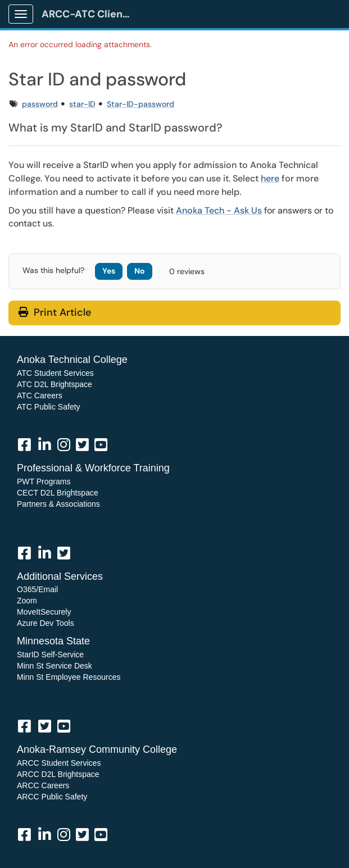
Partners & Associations (58, 504)
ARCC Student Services (59, 763)
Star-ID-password (140, 104)
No (140, 271)
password (40, 104)
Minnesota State (53, 641)
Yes (109, 271)
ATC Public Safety (49, 407)
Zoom (27, 601)
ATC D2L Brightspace (55, 384)
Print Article (55, 312)
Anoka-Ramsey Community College (97, 749)
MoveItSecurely (44, 612)
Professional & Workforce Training (93, 468)
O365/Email (37, 589)
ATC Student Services (55, 373)
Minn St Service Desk (55, 666)
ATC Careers (40, 396)
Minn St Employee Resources (69, 677)
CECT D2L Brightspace (58, 493)
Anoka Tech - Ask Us (219, 210)
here (270, 178)
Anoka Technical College (72, 360)
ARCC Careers (43, 785)
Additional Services (60, 576)
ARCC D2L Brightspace (58, 774)
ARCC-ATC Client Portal (91, 14)
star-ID (82, 104)
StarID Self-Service (50, 655)
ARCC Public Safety (52, 797)
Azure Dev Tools (46, 623)
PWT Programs (44, 481)
